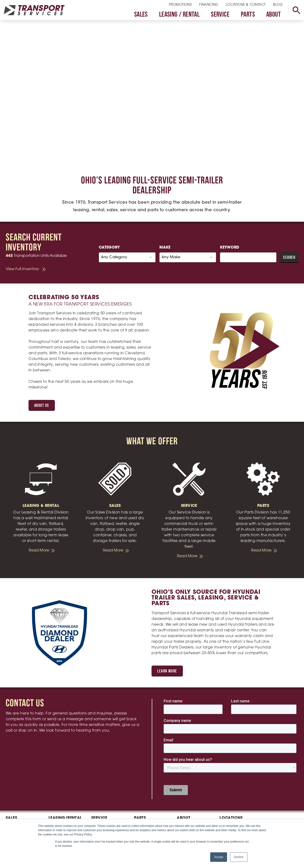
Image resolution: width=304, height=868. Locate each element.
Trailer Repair (103, 760)
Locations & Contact (246, 5)
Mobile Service (104, 773)
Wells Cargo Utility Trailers (21, 786)
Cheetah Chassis (21, 777)
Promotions (180, 5)
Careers (184, 780)
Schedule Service (107, 791)
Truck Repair (102, 767)
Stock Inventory (148, 760)
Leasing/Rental (65, 753)
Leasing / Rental (179, 15)
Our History (186, 773)
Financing (209, 5)
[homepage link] (34, 10)
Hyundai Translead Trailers (21, 769)
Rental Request (62, 760)
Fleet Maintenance (104, 782)
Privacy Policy (189, 787)
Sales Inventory (19, 760)
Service (220, 15)
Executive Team (191, 767)
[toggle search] (296, 10)
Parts (248, 15)
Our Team (186, 760)
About (273, 15)
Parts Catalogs (147, 767)
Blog (278, 5)
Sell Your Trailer (19, 794)
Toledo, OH (229, 773)
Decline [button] (239, 857)
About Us (42, 406)
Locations (231, 753)
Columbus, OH (233, 767)
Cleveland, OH (233, 760)
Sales (141, 15)
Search (289, 258)
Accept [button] (219, 857)
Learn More (167, 671)
